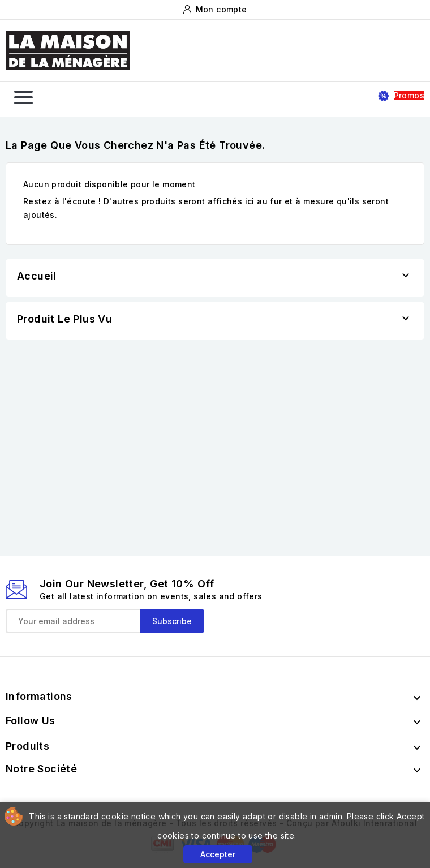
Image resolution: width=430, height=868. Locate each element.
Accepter (218, 854)
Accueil (37, 276)
